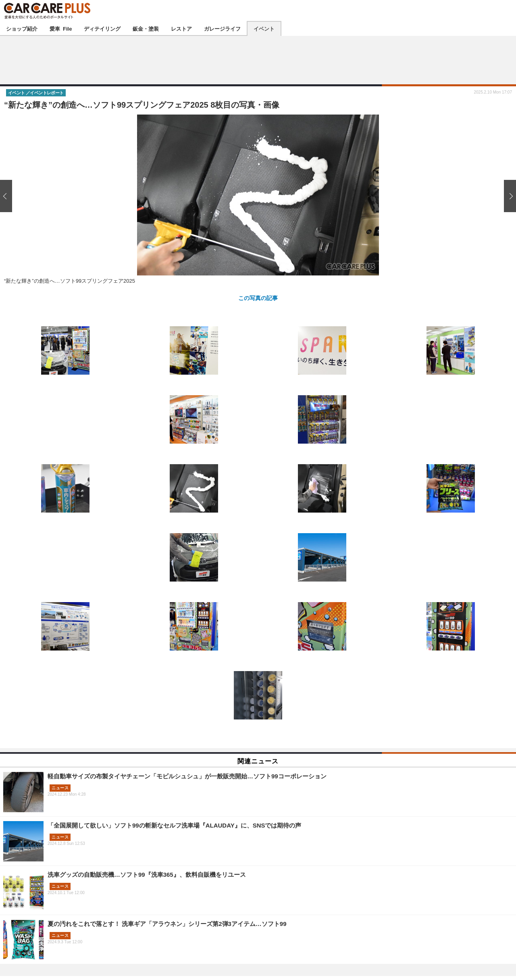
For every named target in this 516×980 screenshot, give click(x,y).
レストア (181, 28)
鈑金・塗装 (146, 28)
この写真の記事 (258, 298)
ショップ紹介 (22, 28)
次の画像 (508, 196)
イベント (264, 28)
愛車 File (61, 28)
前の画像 (8, 196)
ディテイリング (102, 28)
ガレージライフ (222, 28)
